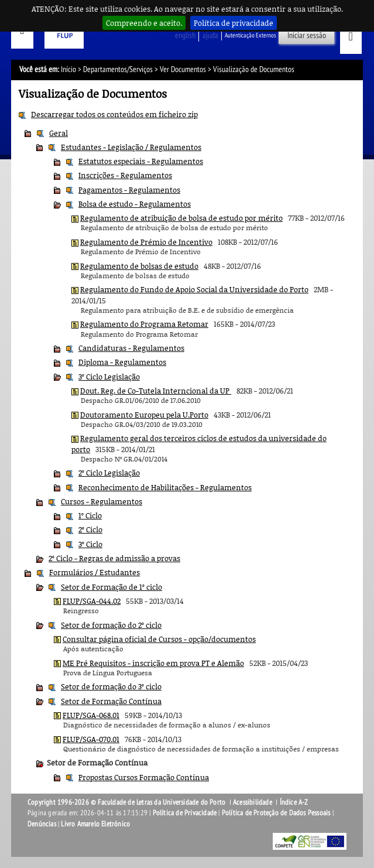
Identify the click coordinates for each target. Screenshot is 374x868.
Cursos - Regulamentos (102, 501)
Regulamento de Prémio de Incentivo (146, 242)
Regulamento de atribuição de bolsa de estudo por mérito (181, 218)
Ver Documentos (183, 69)
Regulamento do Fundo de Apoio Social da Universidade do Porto (194, 289)
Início (68, 69)
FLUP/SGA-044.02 (92, 601)
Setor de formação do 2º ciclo (111, 625)
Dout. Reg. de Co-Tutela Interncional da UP (156, 391)
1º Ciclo (90, 515)
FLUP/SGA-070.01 (91, 739)
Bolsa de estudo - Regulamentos (135, 204)
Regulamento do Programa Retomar (144, 324)
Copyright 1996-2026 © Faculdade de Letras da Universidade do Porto (127, 802)
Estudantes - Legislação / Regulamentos (131, 147)
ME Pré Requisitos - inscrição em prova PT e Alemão (153, 663)
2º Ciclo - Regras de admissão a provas (114, 558)
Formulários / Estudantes (95, 572)
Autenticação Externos (251, 35)
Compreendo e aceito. (144, 23)
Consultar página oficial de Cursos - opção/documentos (159, 639)
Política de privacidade (234, 23)
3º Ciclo (90, 544)
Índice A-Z (294, 802)
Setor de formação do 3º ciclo (111, 686)
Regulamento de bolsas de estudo (139, 266)
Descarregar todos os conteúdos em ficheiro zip (114, 114)
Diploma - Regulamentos (122, 362)
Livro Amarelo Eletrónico (95, 824)
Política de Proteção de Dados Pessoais (276, 813)
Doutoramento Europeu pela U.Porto (144, 415)
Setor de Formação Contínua (111, 701)
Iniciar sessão (307, 35)
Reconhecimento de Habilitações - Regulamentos (165, 487)
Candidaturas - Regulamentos (131, 348)
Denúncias (42, 824)
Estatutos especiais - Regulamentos (141, 161)
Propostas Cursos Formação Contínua (144, 777)
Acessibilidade (253, 802)
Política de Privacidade (185, 813)
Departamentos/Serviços (118, 69)
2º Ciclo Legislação (109, 473)
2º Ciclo (90, 529)
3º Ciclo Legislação (109, 377)
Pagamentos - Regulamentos (129, 190)
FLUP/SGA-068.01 (91, 715)
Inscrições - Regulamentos (125, 175)
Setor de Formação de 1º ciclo (111, 587)
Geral (59, 133)
